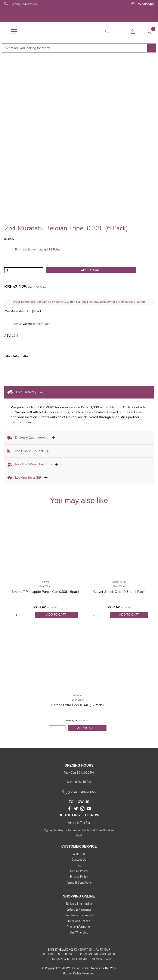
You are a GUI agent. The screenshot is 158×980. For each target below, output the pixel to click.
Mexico (78, 695)
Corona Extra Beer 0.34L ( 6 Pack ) (78, 705)
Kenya (18, 324)
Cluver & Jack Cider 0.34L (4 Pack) (120, 592)
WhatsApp (146, 4)
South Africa (119, 582)
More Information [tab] (17, 356)
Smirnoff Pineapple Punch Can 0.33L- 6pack (45, 592)
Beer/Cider (43, 324)
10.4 (15, 336)
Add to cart (91, 270)
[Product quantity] (24, 270)
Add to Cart (56, 615)
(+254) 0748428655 (25, 4)
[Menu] (14, 31)
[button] (69, 809)
